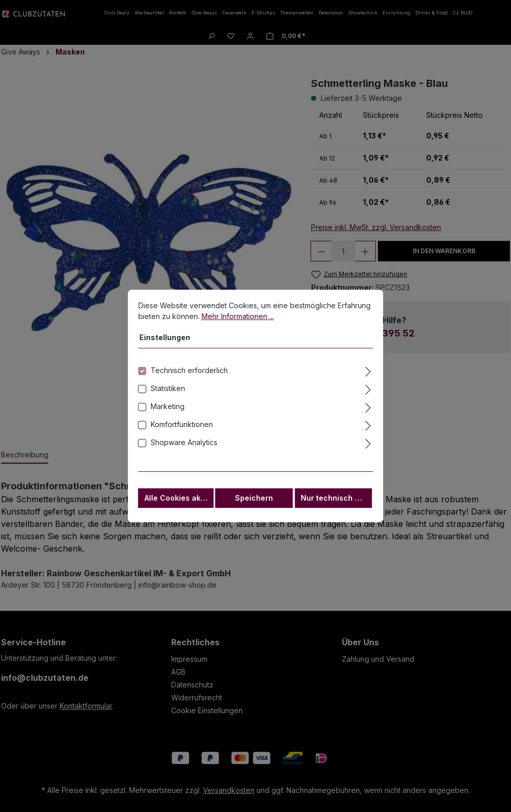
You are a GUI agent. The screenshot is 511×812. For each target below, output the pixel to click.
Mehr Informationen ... (238, 318)
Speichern (254, 500)
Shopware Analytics (184, 444)
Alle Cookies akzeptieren (179, 500)
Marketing (168, 408)
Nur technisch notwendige (336, 500)
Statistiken (168, 390)
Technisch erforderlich (189, 372)
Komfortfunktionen (182, 426)
